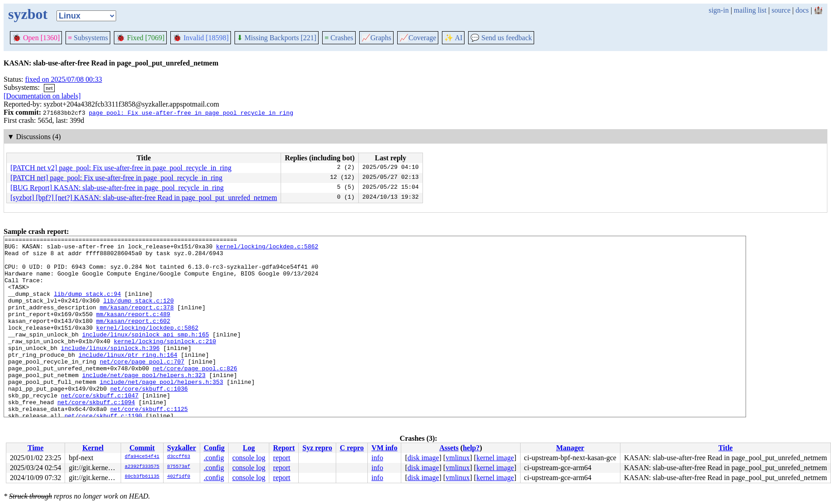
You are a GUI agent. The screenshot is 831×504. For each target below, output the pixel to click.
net (49, 88)
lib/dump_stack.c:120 (138, 314)
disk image (423, 458)
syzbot (28, 14)
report (282, 458)
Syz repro (317, 448)
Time (35, 448)
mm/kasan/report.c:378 (137, 322)
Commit (142, 448)
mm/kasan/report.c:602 (133, 338)
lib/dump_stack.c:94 (87, 306)
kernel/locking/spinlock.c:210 (165, 363)
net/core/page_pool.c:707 (142, 387)
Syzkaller (182, 448)
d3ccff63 (179, 457)
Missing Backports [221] (277, 38)
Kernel (93, 448)
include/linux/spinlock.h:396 (110, 371)
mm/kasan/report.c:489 (133, 330)
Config (214, 448)
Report (284, 448)
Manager (570, 448)
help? (471, 448)
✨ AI (453, 38)
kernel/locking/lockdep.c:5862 (267, 249)
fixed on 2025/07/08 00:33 (64, 79)
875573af (179, 467)
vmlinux (458, 458)
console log (249, 458)
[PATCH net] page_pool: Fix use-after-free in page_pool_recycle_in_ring (116, 178)
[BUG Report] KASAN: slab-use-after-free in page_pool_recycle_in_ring (117, 188)
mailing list (750, 10)
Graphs (376, 38)
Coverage (418, 38)
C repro (352, 448)
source (781, 10)
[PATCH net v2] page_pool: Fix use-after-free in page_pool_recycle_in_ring (121, 168)
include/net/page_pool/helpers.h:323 (144, 403)
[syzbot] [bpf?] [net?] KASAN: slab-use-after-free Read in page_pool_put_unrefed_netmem (144, 198)
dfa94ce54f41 (142, 457)
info (377, 458)
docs (802, 10)
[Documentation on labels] (42, 96)
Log (249, 448)
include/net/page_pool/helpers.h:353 (162, 411)
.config (214, 458)
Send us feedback (501, 38)
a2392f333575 (142, 467)
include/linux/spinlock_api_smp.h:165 (146, 355)
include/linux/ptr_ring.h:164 (128, 379)
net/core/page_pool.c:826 (195, 395)
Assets (449, 448)
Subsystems (88, 38)
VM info (384, 448)
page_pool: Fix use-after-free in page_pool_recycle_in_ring (191, 112)
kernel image (495, 458)
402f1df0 (179, 477)
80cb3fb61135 (142, 477)
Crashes (339, 38)
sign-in (718, 10)
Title (726, 448)
